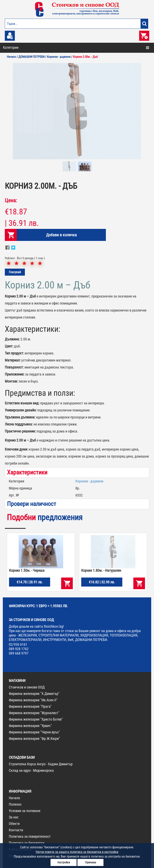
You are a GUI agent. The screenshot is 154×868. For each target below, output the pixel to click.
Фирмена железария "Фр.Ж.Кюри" (34, 739)
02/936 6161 (18, 644)
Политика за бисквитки (27, 843)
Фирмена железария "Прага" (30, 706)
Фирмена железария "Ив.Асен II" (33, 700)
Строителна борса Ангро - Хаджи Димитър (41, 764)
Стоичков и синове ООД (27, 687)
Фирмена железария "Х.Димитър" (34, 694)
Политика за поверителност (30, 836)
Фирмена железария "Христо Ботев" (36, 719)
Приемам (91, 862)
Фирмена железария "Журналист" (34, 713)
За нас (14, 817)
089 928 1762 (19, 649)
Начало (14, 798)
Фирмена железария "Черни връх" (34, 732)
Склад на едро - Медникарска (31, 770)
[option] (77, 111)
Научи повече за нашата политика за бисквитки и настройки (77, 852)
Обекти (14, 824)
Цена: (11, 200)
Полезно (15, 804)
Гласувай (15, 272)
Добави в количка (61, 235)
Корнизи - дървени (89, 481)
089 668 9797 (19, 653)
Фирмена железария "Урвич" (30, 726)
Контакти (16, 830)
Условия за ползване (25, 811)
